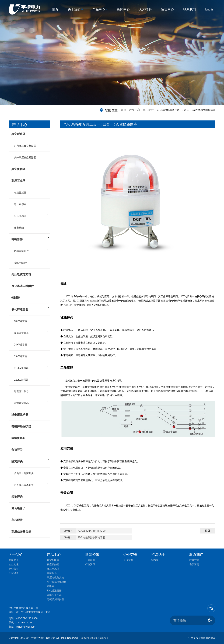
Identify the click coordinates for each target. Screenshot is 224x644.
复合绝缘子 (18, 508)
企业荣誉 (14, 569)
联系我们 (190, 9)
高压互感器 (30, 180)
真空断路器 (30, 133)
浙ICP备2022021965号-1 (95, 638)
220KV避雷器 (21, 380)
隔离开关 (30, 460)
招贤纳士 (156, 560)
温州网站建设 (208, 638)
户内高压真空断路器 (25, 146)
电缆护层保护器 (21, 426)
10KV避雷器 (21, 321)
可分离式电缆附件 (23, 286)
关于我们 (74, 9)
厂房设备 (14, 573)
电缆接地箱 (18, 438)
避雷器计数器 (21, 391)
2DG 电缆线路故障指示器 (91, 538)
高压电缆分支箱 (21, 274)
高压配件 (148, 110)
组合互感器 (20, 216)
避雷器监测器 (21, 403)
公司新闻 (90, 560)
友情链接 (180, 620)
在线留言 (194, 564)
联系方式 (194, 560)
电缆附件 (30, 238)
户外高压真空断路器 (25, 157)
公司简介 (14, 560)
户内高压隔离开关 (24, 473)
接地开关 (17, 497)
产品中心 (99, 9)
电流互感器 (20, 193)
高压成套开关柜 (21, 532)
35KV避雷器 (21, 356)
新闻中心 (123, 9)
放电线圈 (19, 228)
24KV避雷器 (21, 345)
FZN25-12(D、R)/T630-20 (92, 531)
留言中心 (167, 9)
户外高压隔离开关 (24, 485)
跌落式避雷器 (21, 333)
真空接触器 (18, 169)
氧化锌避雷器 (30, 308)
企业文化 (14, 564)
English (210, 9)
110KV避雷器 (21, 368)
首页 (55, 9)
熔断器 (16, 298)
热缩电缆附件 (21, 251)
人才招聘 (145, 9)
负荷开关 (17, 450)
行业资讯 (90, 564)
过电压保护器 (20, 415)
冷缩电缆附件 (21, 263)
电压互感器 (20, 204)
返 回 (208, 531)
